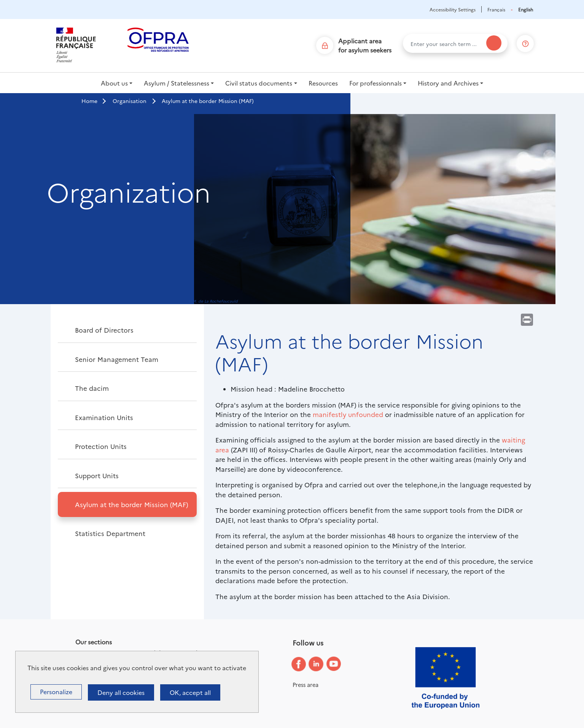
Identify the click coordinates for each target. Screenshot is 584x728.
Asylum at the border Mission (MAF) (131, 504)
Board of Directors (104, 330)
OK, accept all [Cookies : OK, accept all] (190, 692)
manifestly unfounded (348, 414)
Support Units (97, 475)
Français (496, 9)
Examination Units (104, 417)
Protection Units (101, 446)
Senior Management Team (117, 359)
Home (89, 101)
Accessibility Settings (453, 9)
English (526, 9)
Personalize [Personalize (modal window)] (56, 692)
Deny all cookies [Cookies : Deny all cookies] (121, 692)
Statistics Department (110, 533)
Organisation (130, 101)
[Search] (494, 43)
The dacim (92, 388)
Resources (323, 83)
